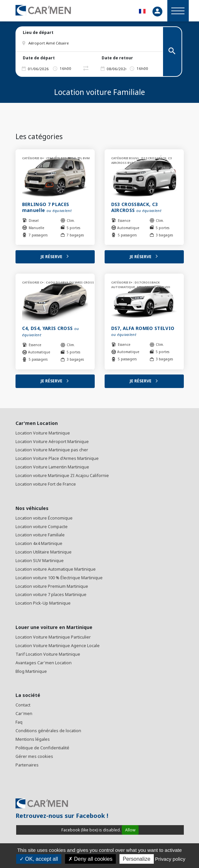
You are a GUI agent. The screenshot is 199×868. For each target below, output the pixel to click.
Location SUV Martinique (40, 561)
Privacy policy (170, 859)
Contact (23, 705)
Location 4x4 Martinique (39, 543)
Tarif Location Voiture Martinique (48, 654)
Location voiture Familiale (40, 535)
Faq (19, 722)
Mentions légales (33, 739)
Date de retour (117, 58)
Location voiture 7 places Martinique (51, 595)
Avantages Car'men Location (44, 663)
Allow (130, 830)
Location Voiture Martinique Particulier (53, 637)
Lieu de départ (38, 32)
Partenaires (27, 765)
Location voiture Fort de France (46, 484)
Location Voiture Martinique (43, 433)
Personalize (137, 859)
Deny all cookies (90, 859)
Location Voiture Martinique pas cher (52, 450)
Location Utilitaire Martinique (44, 552)
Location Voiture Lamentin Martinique (52, 467)
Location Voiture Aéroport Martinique (52, 442)
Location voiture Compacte (42, 527)
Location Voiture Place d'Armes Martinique (57, 458)
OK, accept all (39, 859)
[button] (92, 43)
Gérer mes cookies (34, 756)
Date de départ (39, 58)
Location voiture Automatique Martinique (56, 569)
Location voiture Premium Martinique (52, 586)
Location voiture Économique (44, 518)
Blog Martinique (31, 671)
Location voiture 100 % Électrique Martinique (59, 578)
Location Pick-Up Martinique (43, 603)
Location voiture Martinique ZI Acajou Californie (62, 476)
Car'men (24, 714)
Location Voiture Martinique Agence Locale (58, 646)
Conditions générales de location (48, 731)
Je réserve (55, 257)
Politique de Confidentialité (42, 748)
